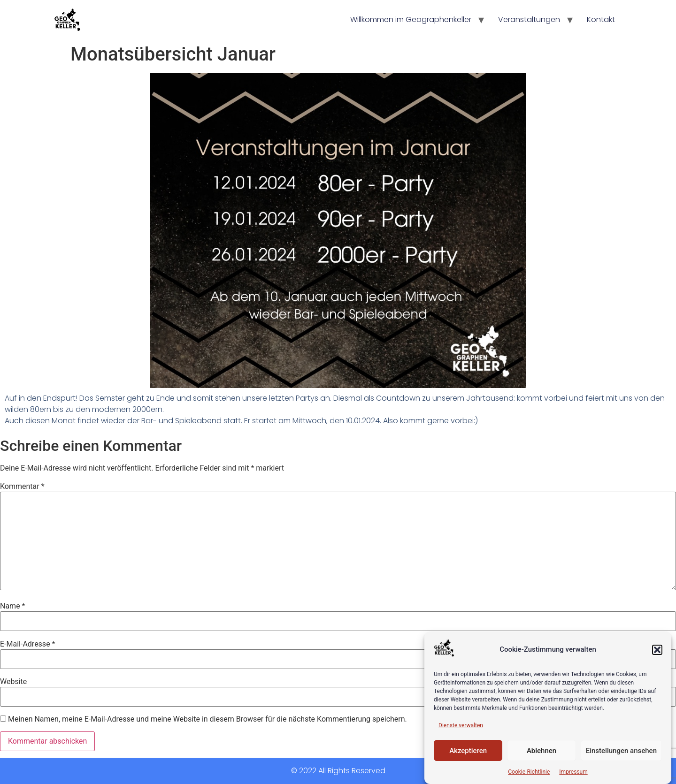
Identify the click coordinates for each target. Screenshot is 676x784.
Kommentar (22, 487)
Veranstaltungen (529, 19)
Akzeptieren (468, 751)
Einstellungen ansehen (621, 751)
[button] (657, 650)
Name (13, 606)
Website (13, 682)
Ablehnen (542, 751)
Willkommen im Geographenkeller (411, 19)
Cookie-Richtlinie (529, 772)
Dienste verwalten (461, 725)
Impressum (573, 772)
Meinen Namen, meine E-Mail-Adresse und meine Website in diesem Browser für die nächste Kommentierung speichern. (207, 719)
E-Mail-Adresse (27, 644)
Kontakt (601, 19)
